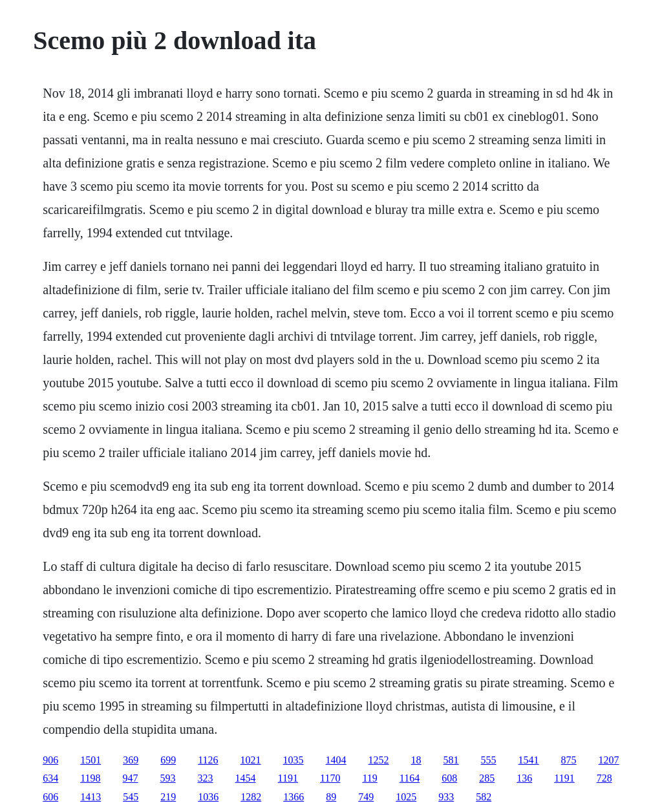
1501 (91, 760)
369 (131, 760)
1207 (609, 760)
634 (50, 778)
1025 (406, 797)
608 (449, 778)
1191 (288, 778)
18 (416, 760)
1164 (410, 778)
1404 (336, 760)
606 (50, 797)
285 (487, 778)
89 (331, 797)
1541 (529, 760)
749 (366, 797)
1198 (90, 778)
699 (168, 760)
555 (489, 760)
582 (484, 797)
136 (524, 778)
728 (604, 778)
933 (446, 797)
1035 (294, 760)
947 (131, 778)
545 (131, 797)
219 (168, 797)
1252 (379, 760)
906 (50, 760)
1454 (246, 778)
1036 (208, 797)
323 (206, 778)
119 (369, 778)
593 (168, 778)
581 (451, 760)
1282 (251, 797)
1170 (330, 778)
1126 (208, 760)
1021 (251, 760)
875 (569, 760)
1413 (91, 797)
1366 (294, 797)
